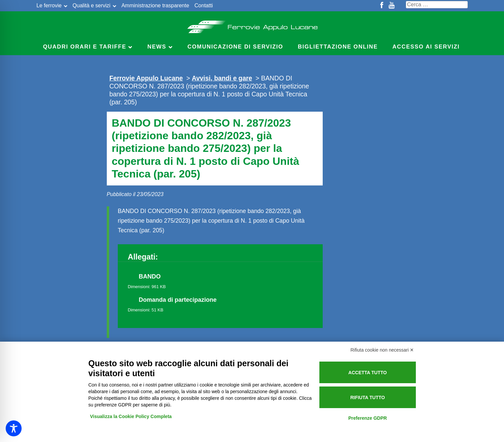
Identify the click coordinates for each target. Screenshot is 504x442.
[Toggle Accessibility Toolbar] (14, 428)
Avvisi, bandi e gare (222, 78)
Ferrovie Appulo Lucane (252, 25)
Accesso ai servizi (426, 47)
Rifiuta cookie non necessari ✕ (382, 350)
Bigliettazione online (338, 47)
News (157, 47)
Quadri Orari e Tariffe (84, 47)
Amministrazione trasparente (155, 5)
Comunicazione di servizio (236, 47)
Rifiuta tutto (368, 397)
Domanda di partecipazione (178, 300)
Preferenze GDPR (368, 418)
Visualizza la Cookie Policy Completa (131, 416)
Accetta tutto (368, 373)
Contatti (204, 5)
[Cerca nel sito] (437, 5)
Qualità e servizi (91, 5)
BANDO (150, 276)
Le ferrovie (49, 5)
